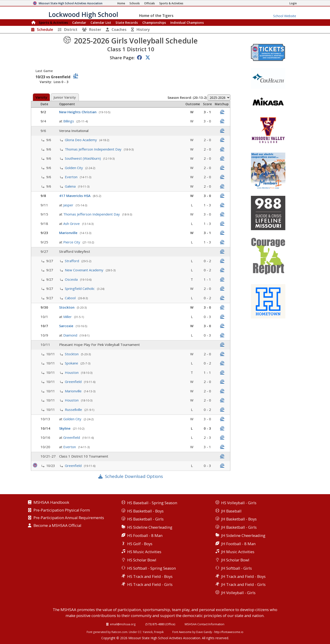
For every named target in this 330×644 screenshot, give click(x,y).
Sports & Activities (53, 23)
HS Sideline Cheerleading (150, 527)
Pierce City (72, 242)
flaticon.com (119, 632)
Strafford (72, 261)
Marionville (69, 233)
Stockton (67, 307)
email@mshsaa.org (123, 624)
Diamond (71, 335)
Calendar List (101, 23)
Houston (72, 372)
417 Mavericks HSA (75, 196)
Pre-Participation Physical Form (62, 510)
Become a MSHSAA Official (57, 526)
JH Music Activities (238, 552)
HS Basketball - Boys (145, 511)
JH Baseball (231, 511)
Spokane (72, 363)
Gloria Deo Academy (81, 140)
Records (127, 23)
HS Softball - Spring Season (151, 568)
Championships (154, 23)
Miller (68, 317)
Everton (72, 177)
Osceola (72, 279)
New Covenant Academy (85, 270)
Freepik (159, 632)
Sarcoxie (67, 326)
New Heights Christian (78, 112)
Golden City (74, 168)
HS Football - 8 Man (145, 535)
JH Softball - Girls (236, 568)
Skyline (65, 428)
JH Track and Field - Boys (243, 576)
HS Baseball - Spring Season (152, 503)
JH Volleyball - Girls (238, 593)
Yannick (148, 632)
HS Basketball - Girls (145, 519)
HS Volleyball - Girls (239, 503)
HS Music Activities (144, 552)
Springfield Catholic (80, 288)
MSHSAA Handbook (51, 503)
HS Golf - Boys (140, 544)
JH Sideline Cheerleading (243, 535)
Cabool (71, 298)
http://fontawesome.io (229, 632)
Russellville (74, 410)
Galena (71, 186)
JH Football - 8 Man (238, 544)
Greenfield (74, 382)
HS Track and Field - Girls (150, 584)
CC (140, 632)
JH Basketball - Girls (239, 527)
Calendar (79, 23)
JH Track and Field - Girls (243, 584)
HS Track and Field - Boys (150, 576)
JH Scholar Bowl (235, 560)
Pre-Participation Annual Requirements (69, 518)
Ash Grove (72, 224)
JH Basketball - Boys (239, 519)
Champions (187, 23)
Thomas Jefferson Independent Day (94, 149)
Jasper (69, 205)
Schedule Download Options (134, 476)
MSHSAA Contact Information (205, 624)
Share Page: (122, 58)
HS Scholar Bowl (142, 560)
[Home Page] (121, 3)
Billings (69, 121)
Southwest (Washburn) (83, 158)
